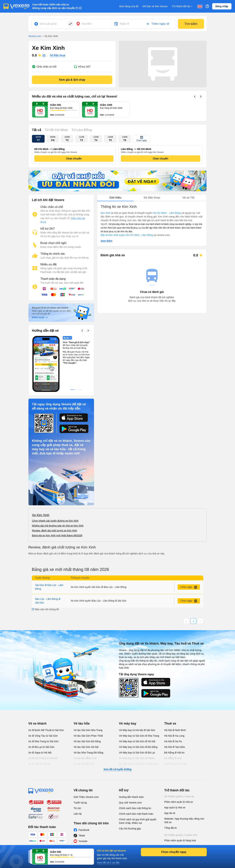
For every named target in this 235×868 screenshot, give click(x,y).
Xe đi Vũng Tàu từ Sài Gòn (43, 683)
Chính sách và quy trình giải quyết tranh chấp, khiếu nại (138, 769)
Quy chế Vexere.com (130, 750)
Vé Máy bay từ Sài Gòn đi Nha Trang (139, 683)
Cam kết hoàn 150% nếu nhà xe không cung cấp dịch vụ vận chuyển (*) (55, 6)
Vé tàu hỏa (82, 671)
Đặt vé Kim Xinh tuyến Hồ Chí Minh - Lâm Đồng (127, 235)
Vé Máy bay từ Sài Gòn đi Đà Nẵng (138, 694)
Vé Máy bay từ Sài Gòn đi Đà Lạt (137, 700)
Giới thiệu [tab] (115, 198)
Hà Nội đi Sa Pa (173, 689)
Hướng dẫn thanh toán (131, 744)
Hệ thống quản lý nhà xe (179, 744)
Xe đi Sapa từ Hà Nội (40, 700)
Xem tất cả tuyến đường (117, 717)
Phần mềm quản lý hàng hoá (180, 788)
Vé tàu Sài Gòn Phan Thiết (88, 683)
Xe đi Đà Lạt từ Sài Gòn (41, 694)
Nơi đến (87, 24)
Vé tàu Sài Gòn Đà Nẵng (87, 689)
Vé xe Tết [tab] (188, 198)
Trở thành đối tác (182, 6)
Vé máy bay (128, 671)
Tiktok (82, 783)
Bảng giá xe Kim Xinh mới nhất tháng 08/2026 (57, 483)
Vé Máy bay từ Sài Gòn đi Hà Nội (137, 689)
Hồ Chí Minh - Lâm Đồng (167, 213)
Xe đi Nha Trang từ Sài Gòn (43, 689)
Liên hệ (78, 761)
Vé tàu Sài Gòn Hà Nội (86, 694)
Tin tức (77, 756)
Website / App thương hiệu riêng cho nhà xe (184, 768)
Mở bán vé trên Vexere (155, 6)
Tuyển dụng (80, 750)
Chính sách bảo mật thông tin (135, 756)
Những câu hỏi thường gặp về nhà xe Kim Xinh (58, 473)
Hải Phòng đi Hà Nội (175, 711)
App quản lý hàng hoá (176, 793)
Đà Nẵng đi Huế (173, 706)
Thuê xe (170, 671)
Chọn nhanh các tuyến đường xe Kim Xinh (55, 468)
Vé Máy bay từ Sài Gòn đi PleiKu (137, 706)
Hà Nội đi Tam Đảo (175, 694)
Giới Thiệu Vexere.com (86, 744)
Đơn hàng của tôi (129, 6)
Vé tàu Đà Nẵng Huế (85, 706)
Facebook (84, 777)
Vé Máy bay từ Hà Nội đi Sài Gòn (137, 678)
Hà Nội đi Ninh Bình (175, 678)
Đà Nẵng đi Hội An (174, 700)
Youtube (83, 789)
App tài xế (170, 760)
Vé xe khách (37, 671)
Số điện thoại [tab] (152, 198)
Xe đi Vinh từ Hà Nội (39, 711)
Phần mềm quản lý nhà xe (179, 749)
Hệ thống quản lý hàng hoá (181, 783)
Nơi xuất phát (48, 24)
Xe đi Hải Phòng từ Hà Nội (43, 706)
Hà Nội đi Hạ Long (174, 683)
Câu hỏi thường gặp (130, 776)
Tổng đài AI (170, 775)
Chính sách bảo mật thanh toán (136, 761)
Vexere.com (35, 36)
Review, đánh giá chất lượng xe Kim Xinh (54, 478)
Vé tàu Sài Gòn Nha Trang (88, 678)
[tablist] (152, 198)
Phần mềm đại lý (173, 799)
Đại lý (168, 806)
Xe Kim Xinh (41, 463)
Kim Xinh (106, 213)
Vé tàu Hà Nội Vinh (84, 711)
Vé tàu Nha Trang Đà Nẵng (88, 700)
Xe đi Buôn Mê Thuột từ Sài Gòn (46, 678)
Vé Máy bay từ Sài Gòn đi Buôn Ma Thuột (138, 713)
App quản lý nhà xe (175, 755)
